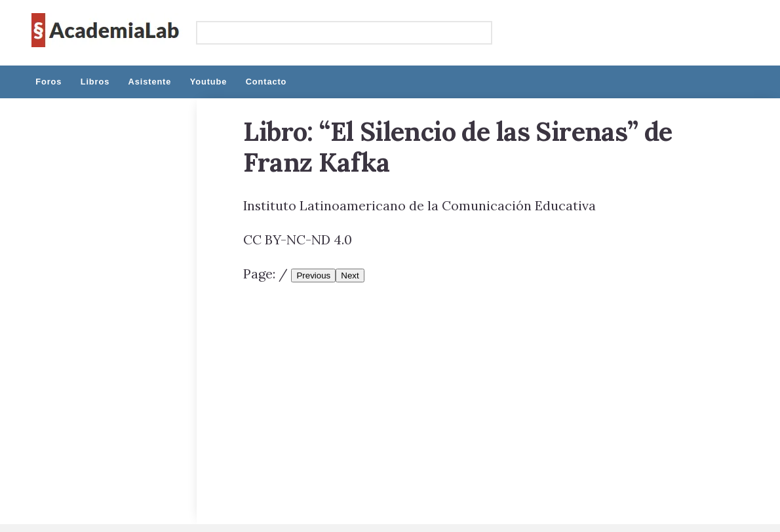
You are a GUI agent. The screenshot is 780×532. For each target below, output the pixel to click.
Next (350, 275)
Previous (313, 275)
